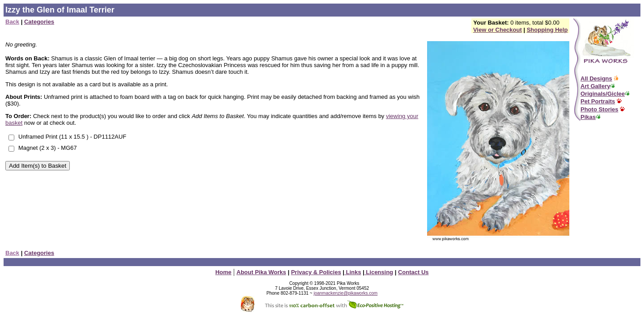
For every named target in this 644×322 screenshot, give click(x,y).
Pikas (588, 117)
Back (12, 22)
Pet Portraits (598, 101)
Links (353, 272)
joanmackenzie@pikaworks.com (345, 293)
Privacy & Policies (316, 272)
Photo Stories (600, 109)
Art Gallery (595, 86)
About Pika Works (261, 272)
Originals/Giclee (603, 94)
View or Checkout (498, 30)
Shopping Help (547, 30)
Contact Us (413, 272)
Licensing (379, 272)
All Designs (596, 78)
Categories (39, 22)
